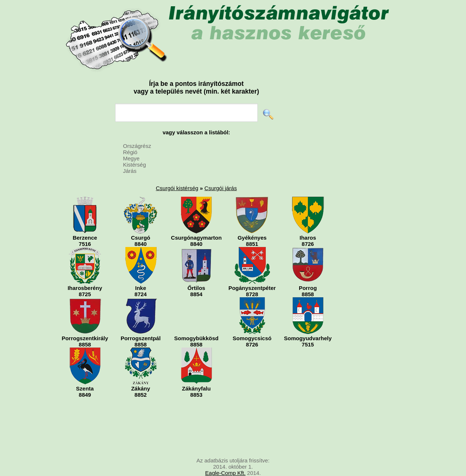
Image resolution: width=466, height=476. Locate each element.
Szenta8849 (85, 373)
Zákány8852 (141, 373)
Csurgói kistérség (177, 188)
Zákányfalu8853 (197, 373)
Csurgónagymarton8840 (196, 222)
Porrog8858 (308, 272)
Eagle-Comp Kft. (225, 473)
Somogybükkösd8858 (196, 322)
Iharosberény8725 (85, 272)
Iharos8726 (308, 222)
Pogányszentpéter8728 (252, 272)
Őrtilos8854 (197, 272)
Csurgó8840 (141, 222)
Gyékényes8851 (252, 222)
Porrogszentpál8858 (141, 322)
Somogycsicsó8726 (252, 322)
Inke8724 (141, 272)
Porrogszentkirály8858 (85, 322)
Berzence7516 (85, 222)
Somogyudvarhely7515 (308, 322)
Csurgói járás (221, 188)
